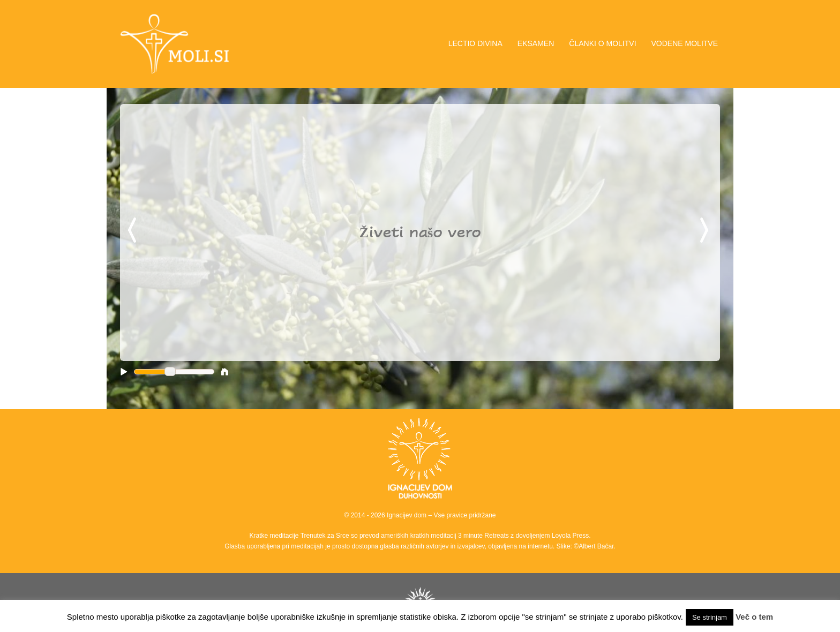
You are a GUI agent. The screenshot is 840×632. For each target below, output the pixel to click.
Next (706, 231)
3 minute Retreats (484, 536)
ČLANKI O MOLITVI (602, 43)
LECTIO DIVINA (475, 43)
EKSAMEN (536, 43)
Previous (134, 231)
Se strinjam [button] (710, 617)
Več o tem (754, 617)
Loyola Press (570, 536)
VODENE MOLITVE (685, 43)
